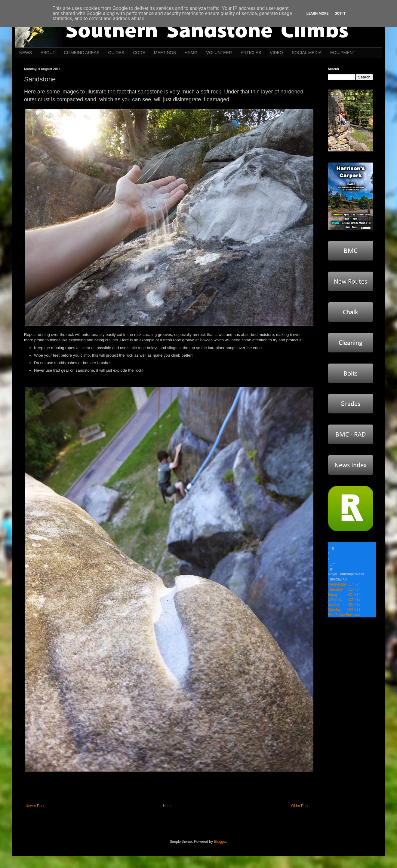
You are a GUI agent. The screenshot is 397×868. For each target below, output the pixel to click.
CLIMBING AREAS (82, 53)
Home (168, 806)
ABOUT (48, 53)
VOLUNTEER (219, 53)
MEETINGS (165, 53)
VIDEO (276, 53)
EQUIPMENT (343, 53)
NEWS (26, 53)
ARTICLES (251, 53)
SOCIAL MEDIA (307, 53)
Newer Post (35, 806)
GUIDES (116, 53)
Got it (340, 14)
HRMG (191, 53)
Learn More (318, 14)
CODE (139, 53)
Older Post (300, 806)
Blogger (220, 842)
